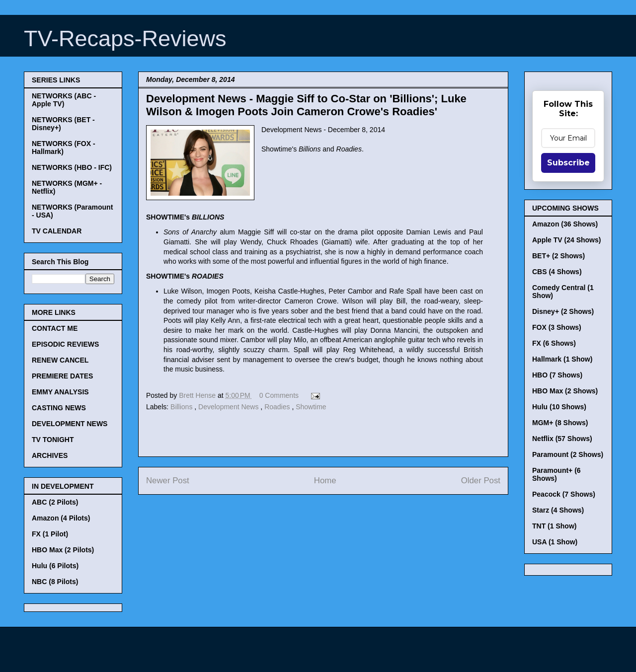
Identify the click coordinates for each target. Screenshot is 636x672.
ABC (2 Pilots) (55, 502)
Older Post (481, 481)
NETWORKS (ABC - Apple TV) (64, 100)
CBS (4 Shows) (557, 272)
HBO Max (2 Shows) (565, 391)
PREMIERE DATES (62, 376)
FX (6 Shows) (554, 343)
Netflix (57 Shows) (562, 439)
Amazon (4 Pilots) (61, 518)
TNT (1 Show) (554, 526)
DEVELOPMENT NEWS (70, 424)
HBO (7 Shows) (557, 375)
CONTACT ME (55, 328)
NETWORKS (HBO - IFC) (72, 167)
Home (325, 481)
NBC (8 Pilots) (55, 582)
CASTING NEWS (59, 408)
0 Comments (279, 395)
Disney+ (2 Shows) (563, 311)
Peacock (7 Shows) (564, 494)
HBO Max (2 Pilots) (63, 550)
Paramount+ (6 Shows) (556, 474)
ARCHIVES (50, 455)
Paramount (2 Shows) (568, 454)
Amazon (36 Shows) (565, 224)
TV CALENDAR (57, 231)
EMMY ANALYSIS (60, 392)
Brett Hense (198, 395)
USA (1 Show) (555, 542)
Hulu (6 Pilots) (55, 566)
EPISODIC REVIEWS (65, 344)
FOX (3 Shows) (557, 327)
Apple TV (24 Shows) (566, 240)
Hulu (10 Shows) (559, 407)
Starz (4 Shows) (558, 510)
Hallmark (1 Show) (562, 359)
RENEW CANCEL (60, 360)
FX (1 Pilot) (50, 534)
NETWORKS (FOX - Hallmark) (64, 148)
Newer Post (168, 481)
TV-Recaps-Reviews (125, 38)
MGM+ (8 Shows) (560, 423)
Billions (182, 407)
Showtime (311, 407)
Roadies (278, 407)
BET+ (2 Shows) (558, 256)
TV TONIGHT (53, 440)
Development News (229, 407)
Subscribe (568, 163)
